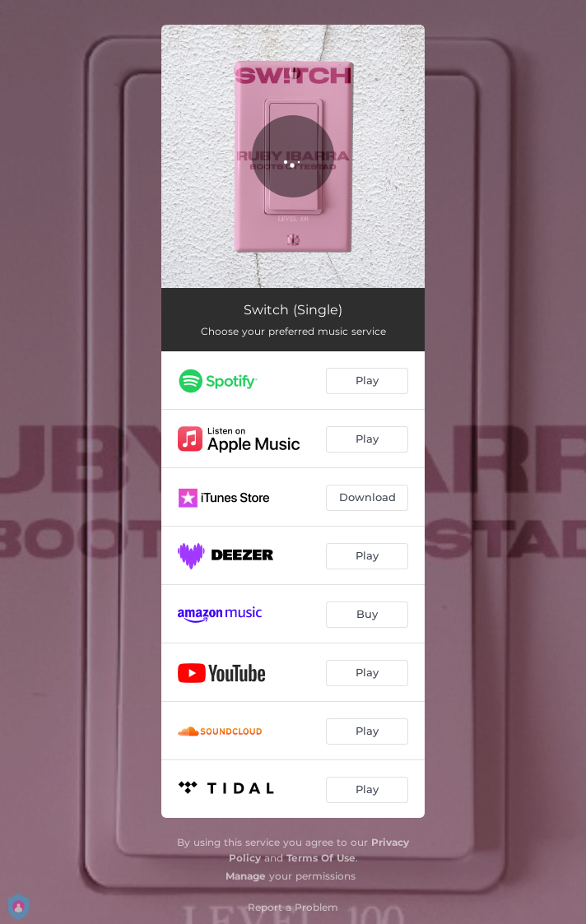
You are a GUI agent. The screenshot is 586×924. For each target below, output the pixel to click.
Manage (246, 876)
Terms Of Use (321, 858)
